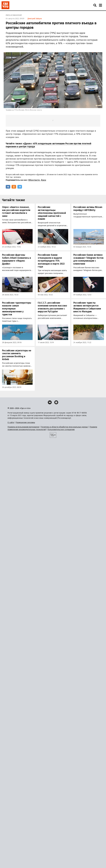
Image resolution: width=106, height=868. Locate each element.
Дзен (44, 180)
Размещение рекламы (25, 423)
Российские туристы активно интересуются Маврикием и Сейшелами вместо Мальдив (87, 307)
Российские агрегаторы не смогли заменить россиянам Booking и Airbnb (17, 355)
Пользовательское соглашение (61, 430)
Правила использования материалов (23, 427)
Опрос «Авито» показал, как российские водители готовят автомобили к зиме (16, 212)
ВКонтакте (34, 180)
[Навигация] (100, 5)
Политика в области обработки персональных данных (64, 427)
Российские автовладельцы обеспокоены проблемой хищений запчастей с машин (52, 213)
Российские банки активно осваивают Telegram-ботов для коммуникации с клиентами (88, 259)
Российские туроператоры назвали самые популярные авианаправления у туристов (17, 309)
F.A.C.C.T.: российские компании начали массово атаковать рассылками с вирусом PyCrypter (52, 307)
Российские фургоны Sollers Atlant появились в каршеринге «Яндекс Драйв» (16, 259)
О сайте (11, 423)
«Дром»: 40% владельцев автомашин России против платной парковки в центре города (48, 145)
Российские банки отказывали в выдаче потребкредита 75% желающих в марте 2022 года (51, 261)
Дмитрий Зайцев (35, 19)
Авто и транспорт (14, 15)
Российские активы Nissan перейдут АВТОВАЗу (88, 209)
